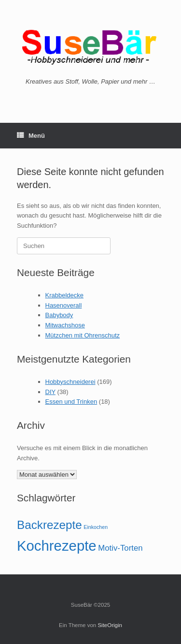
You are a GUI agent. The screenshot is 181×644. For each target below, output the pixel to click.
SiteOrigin (110, 625)
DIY (50, 392)
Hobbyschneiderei (70, 382)
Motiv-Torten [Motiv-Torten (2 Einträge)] (120, 548)
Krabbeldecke (65, 295)
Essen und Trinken (71, 402)
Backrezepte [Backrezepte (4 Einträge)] (49, 525)
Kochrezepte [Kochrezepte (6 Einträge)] (57, 546)
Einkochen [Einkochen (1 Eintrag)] (96, 527)
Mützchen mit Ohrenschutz (83, 335)
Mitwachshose (65, 325)
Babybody (59, 315)
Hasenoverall (64, 305)
